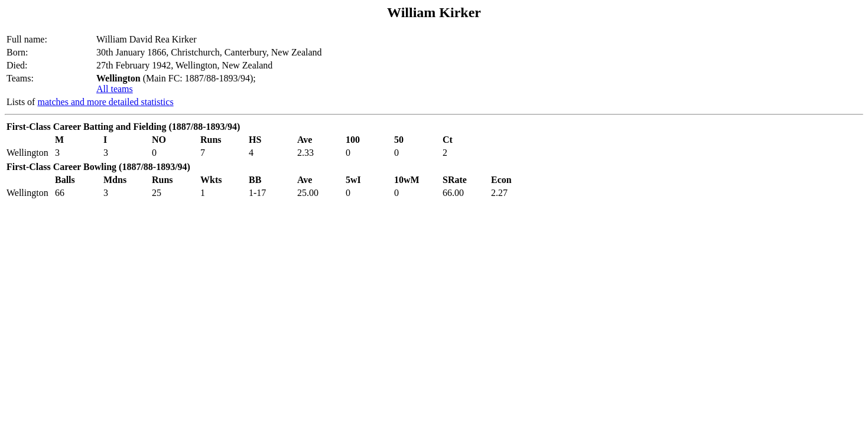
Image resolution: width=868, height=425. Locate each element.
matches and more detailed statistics (105, 102)
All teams (115, 89)
